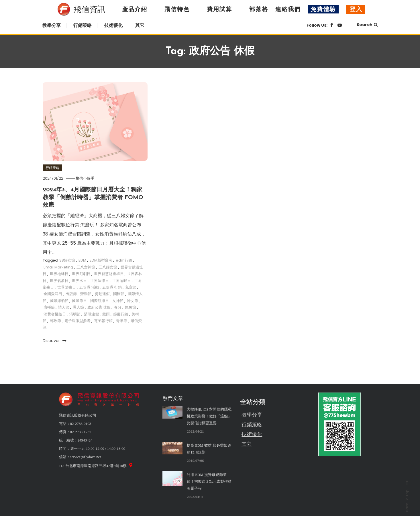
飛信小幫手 (87, 178)
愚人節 (78, 307)
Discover (55, 340)
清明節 (75, 314)
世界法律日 (100, 280)
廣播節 (49, 307)
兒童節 (131, 287)
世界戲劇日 (81, 273)
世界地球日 (59, 273)
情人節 (64, 307)
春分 (118, 307)
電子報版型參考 (77, 320)
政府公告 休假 (99, 307)
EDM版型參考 (101, 260)
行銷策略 (83, 25)
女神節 (118, 300)
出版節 (71, 294)
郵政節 (55, 320)
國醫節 (119, 294)
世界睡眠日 (122, 280)
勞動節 (86, 294)
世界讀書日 (67, 287)
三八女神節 (86, 267)
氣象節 (130, 307)
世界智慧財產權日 (109, 273)
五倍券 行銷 (112, 287)
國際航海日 (100, 300)
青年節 (122, 320)
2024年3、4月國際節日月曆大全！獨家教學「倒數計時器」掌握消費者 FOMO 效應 (93, 197)
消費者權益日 (55, 314)
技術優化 (113, 25)
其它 (140, 25)
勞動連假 (102, 294)
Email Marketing (58, 267)
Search (367, 25)
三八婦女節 (108, 267)
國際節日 (79, 300)
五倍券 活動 (89, 287)
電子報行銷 (103, 320)
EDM (82, 260)
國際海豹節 (59, 300)
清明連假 (91, 314)
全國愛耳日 (53, 294)
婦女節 (133, 300)
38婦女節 (67, 260)
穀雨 (106, 314)
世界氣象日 (59, 280)
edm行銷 (124, 260)
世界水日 (79, 280)
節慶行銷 (121, 314)
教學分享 (52, 25)
